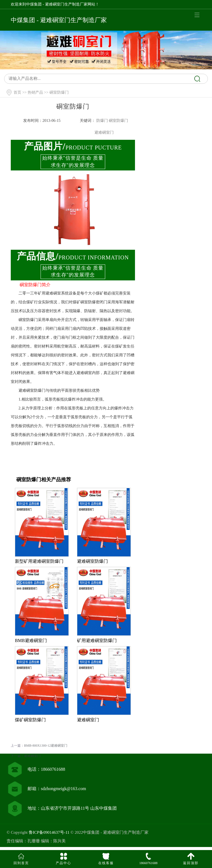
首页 (17, 92)
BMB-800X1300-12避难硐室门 (46, 752)
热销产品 (35, 92)
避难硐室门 (32, 762)
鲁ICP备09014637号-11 (49, 832)
